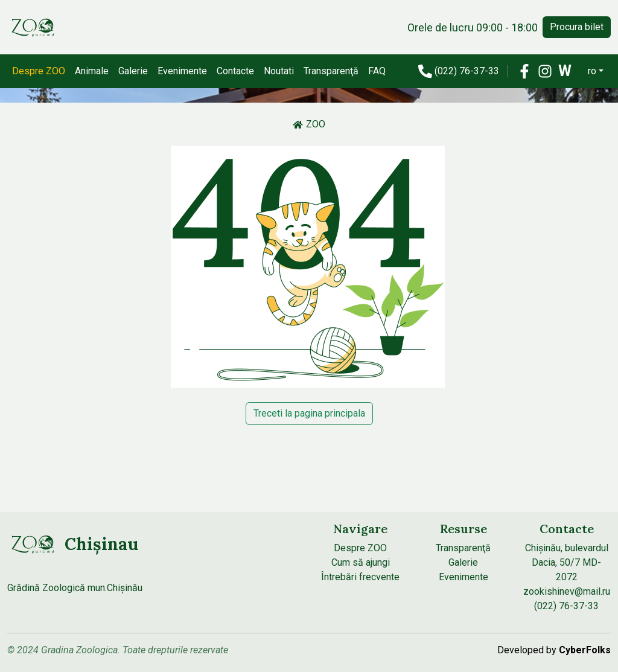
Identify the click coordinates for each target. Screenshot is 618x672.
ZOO (309, 124)
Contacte (235, 71)
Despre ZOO (39, 71)
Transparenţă (331, 71)
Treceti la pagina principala (309, 413)
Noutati (279, 71)
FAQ (377, 71)
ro (592, 71)
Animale (92, 71)
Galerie (133, 71)
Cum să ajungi (361, 562)
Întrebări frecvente (360, 577)
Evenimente (182, 71)
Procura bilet (577, 27)
